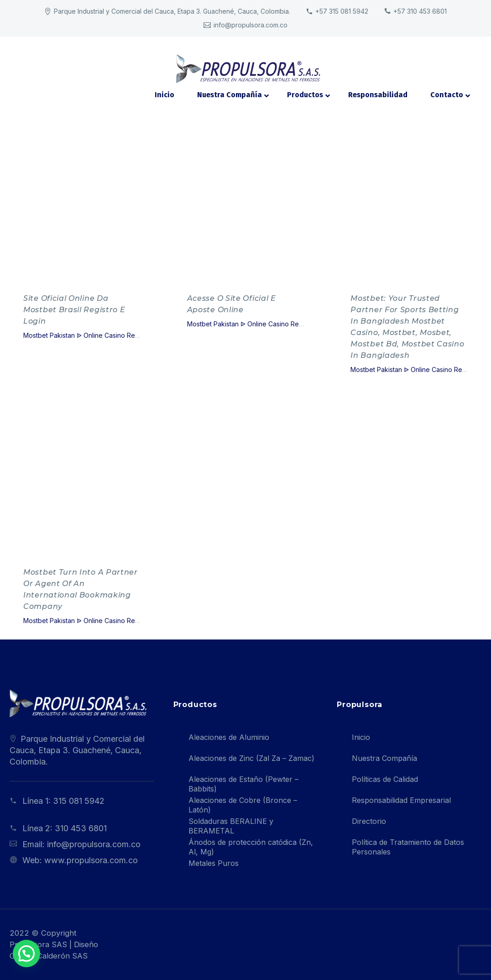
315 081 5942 (79, 801)
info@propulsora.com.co (94, 844)
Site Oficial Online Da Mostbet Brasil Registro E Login (74, 310)
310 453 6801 (81, 828)
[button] (19, 956)
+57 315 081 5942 (342, 11)
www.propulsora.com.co (91, 860)
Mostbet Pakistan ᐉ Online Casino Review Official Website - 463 (120, 335)
